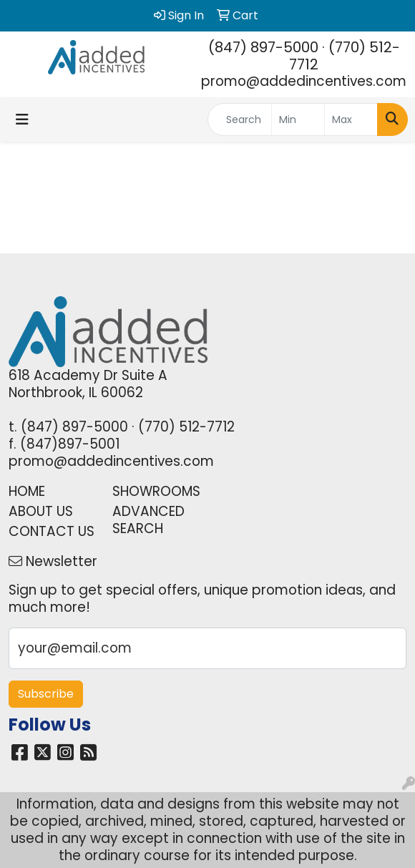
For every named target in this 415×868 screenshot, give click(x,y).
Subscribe (46, 694)
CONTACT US (52, 531)
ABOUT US (41, 511)
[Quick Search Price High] (351, 120)
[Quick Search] (240, 120)
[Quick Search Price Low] (298, 120)
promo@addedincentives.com (304, 81)
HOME (27, 491)
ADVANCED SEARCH (148, 520)
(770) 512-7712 (345, 56)
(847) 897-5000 (263, 47)
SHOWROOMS (156, 491)
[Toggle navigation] (22, 120)
